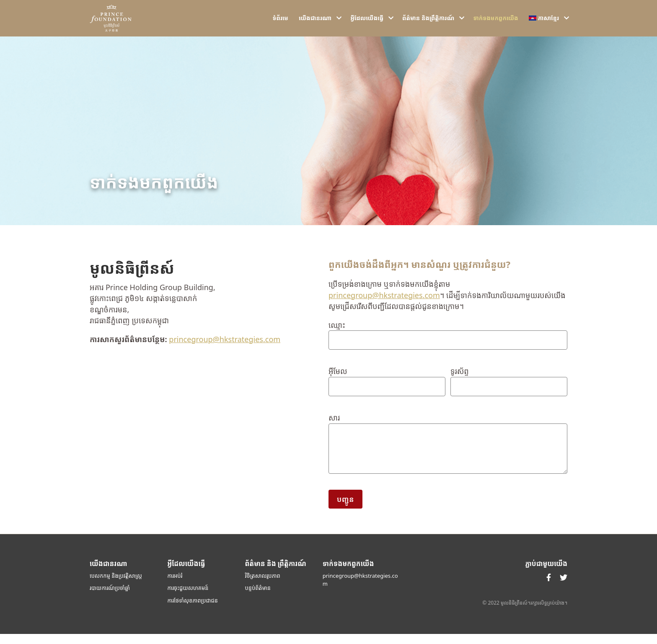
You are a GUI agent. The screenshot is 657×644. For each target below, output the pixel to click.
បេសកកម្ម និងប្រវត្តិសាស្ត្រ (116, 585)
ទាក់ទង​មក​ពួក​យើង (495, 23)
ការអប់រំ (175, 585)
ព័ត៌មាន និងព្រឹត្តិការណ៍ (428, 23)
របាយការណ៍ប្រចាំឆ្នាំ (110, 598)
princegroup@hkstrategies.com (225, 349)
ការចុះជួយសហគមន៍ (188, 598)
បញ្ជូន (345, 509)
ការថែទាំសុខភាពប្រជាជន (193, 610)
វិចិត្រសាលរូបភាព (263, 585)
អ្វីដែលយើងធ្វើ (367, 23)
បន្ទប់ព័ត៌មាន (258, 598)
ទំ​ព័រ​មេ (281, 23)
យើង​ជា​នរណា (315, 23)
